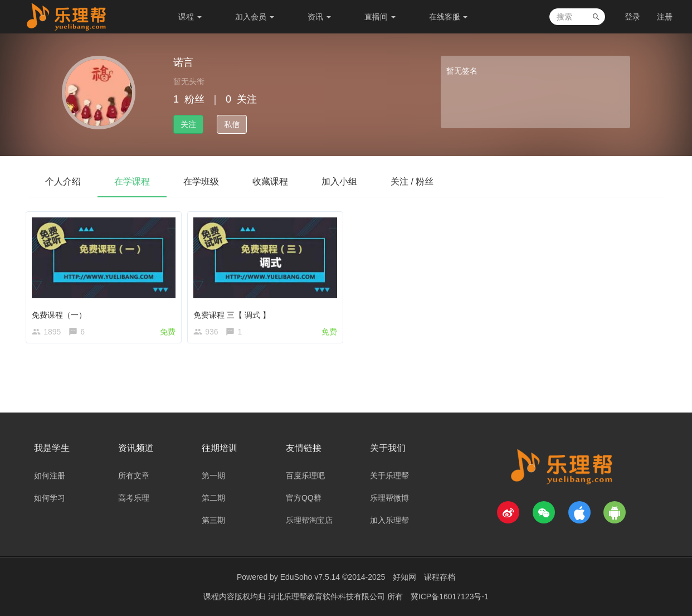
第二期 (213, 498)
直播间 (380, 17)
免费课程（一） (62, 312)
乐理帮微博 (389, 498)
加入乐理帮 (389, 520)
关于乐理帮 (389, 476)
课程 (190, 17)
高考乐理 (134, 498)
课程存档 (440, 577)
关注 (188, 124)
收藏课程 (270, 181)
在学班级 (201, 181)
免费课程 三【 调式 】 (235, 312)
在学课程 (132, 181)
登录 (632, 17)
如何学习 (50, 498)
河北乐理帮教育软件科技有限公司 (328, 596)
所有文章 (134, 476)
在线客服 (449, 17)
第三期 (213, 520)
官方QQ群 (304, 498)
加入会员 (255, 17)
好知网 (405, 577)
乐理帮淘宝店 (309, 520)
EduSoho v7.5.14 (310, 577)
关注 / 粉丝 (412, 181)
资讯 (319, 17)
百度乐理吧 (305, 476)
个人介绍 (63, 181)
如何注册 (50, 476)
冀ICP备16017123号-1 (450, 596)
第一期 (213, 476)
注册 (665, 17)
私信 (232, 124)
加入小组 (339, 181)
